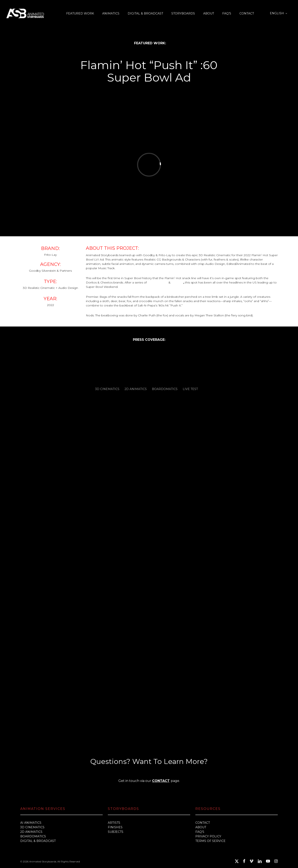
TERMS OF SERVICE (210, 841)
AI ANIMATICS (31, 823)
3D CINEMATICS (32, 827)
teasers (177, 282)
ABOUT (201, 827)
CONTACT (161, 781)
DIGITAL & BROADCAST (38, 841)
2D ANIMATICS (31, 832)
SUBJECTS (116, 832)
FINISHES (115, 827)
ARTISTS (114, 823)
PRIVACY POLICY (208, 836)
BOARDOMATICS (33, 836)
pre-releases (158, 282)
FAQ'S (200, 832)
